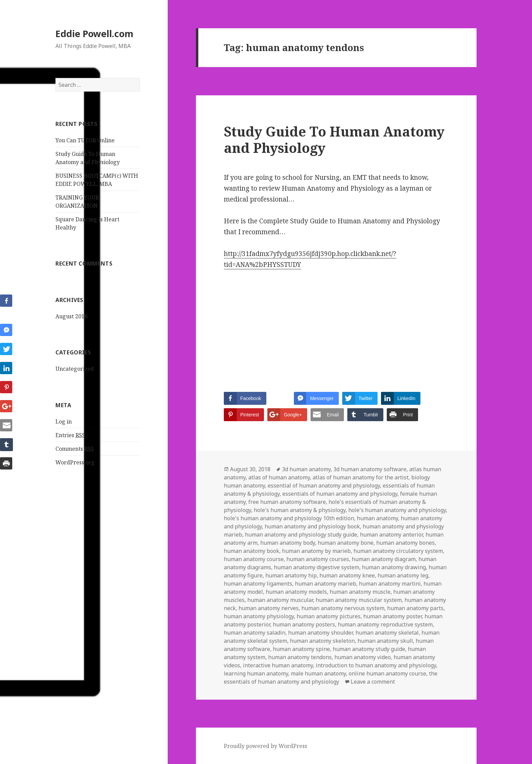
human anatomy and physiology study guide (301, 535)
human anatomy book (252, 551)
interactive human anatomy (278, 665)
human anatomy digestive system (317, 567)
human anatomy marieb (326, 584)
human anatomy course (254, 559)
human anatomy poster (393, 616)
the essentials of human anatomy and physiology (331, 678)
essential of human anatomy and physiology (324, 486)
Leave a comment (373, 682)
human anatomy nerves (269, 608)
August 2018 (71, 316)
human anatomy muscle (360, 592)
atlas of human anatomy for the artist (361, 477)
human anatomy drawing (394, 567)
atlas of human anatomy (279, 477)
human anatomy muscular (280, 600)
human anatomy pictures (329, 616)
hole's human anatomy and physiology (397, 510)
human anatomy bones (405, 543)
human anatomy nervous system (343, 608)
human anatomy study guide (369, 649)
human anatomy (377, 518)
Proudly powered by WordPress (265, 746)
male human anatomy (318, 673)
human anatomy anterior (391, 535)
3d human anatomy (306, 469)
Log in (64, 421)
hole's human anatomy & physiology (300, 510)
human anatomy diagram (384, 559)
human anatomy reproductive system (385, 624)
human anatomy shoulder (320, 633)
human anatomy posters (304, 624)
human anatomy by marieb (316, 551)
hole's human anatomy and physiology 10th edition (289, 518)
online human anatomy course (387, 673)
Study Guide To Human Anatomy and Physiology (334, 139)
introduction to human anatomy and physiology (376, 665)
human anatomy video (363, 657)
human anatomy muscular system (359, 600)
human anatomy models (296, 592)
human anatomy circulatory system (398, 551)
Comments (75, 449)
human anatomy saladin (255, 633)
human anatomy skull (385, 641)
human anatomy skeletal (387, 633)
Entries (70, 435)
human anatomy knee (347, 575)
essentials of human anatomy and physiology (340, 494)
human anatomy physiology (259, 616)
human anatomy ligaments (258, 584)
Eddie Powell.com (94, 34)
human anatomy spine (301, 649)
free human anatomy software (287, 502)
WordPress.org (75, 462)
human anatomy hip (291, 575)
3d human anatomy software (370, 469)
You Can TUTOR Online (85, 140)
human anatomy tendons (300, 657)
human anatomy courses (318, 559)
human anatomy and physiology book (312, 526)
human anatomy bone (346, 543)
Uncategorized (75, 369)
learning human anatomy (256, 673)
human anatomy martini (390, 584)
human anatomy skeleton (322, 641)
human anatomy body (288, 543)
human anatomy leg (403, 575)
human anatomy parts (415, 608)
